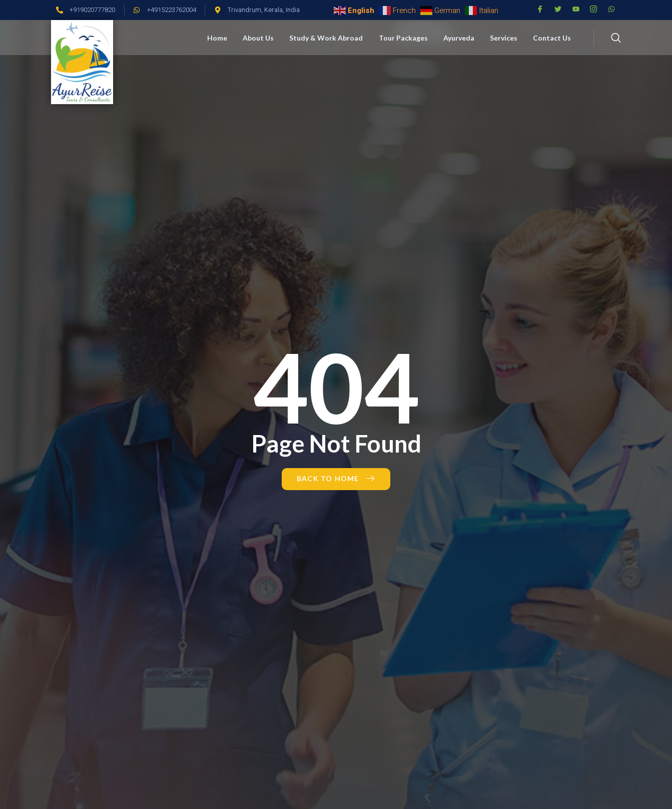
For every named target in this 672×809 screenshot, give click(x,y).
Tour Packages (405, 38)
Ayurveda (460, 38)
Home (221, 38)
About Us (262, 38)
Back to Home (336, 478)
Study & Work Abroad (329, 38)
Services (505, 38)
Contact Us (552, 38)
